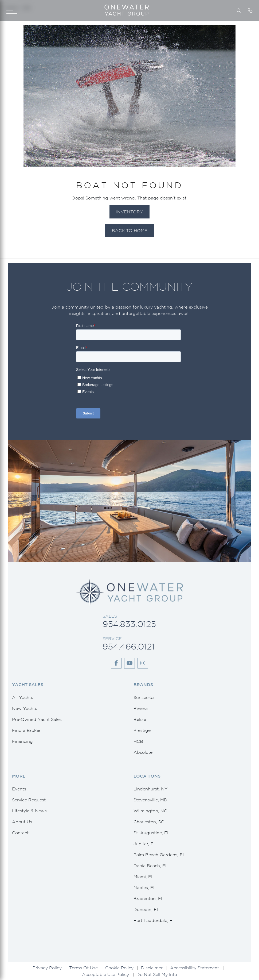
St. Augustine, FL (152, 833)
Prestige (142, 730)
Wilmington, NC (150, 811)
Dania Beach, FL (151, 866)
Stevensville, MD (150, 800)
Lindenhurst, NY (150, 789)
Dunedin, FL (146, 909)
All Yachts (23, 697)
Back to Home (130, 230)
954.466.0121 (128, 646)
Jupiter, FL (145, 844)
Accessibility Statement (195, 968)
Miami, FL (144, 877)
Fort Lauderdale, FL (154, 920)
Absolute (143, 752)
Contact (20, 833)
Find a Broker (26, 730)
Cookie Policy (119, 968)
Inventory (129, 212)
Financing (22, 741)
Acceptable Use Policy (105, 974)
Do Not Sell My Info (157, 974)
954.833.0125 (129, 624)
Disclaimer (152, 968)
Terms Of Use (83, 968)
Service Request (29, 800)
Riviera (141, 708)
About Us (22, 822)
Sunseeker (144, 697)
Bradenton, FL (149, 898)
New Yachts (25, 708)
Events (19, 789)
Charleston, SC (149, 822)
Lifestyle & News (29, 811)
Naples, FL (145, 887)
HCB (138, 741)
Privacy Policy (47, 968)
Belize (140, 719)
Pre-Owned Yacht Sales (37, 719)
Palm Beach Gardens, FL (159, 855)
